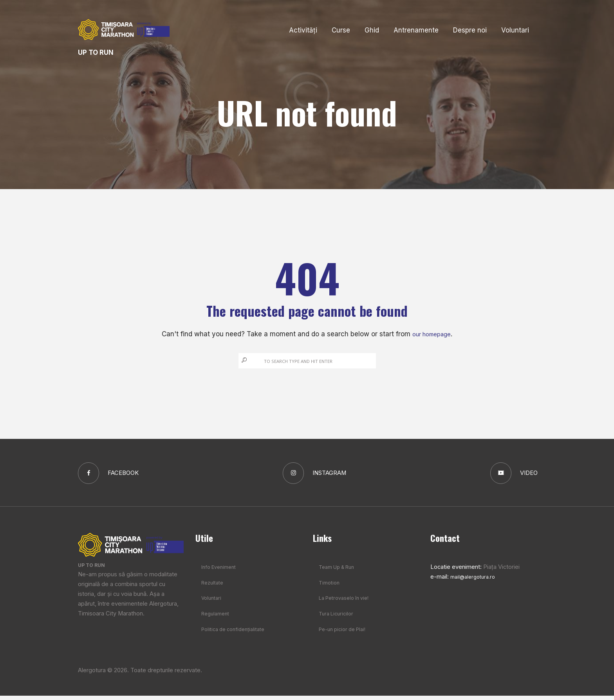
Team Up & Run (340, 571)
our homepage (432, 334)
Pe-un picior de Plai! (345, 633)
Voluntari (213, 602)
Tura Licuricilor (338, 618)
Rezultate (214, 586)
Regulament (217, 618)
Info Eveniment (221, 571)
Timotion (330, 586)
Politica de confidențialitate (237, 633)
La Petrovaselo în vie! (347, 602)
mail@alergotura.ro (475, 581)
